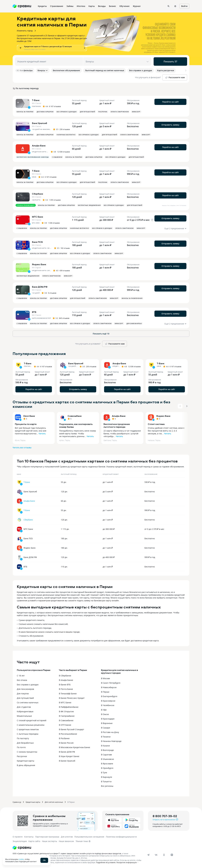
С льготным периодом (28, 734)
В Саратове (106, 755)
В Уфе (104, 710)
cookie (21, 859)
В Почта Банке (66, 689)
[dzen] (172, 855)
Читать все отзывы (22, 448)
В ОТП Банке (65, 725)
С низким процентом (27, 752)
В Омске (105, 714)
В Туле (104, 773)
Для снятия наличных (54, 802)
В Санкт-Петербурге (111, 683)
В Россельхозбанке (68, 734)
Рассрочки (22, 756)
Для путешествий (25, 698)
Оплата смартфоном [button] (120, 112)
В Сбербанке (65, 676)
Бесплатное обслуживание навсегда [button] (33, 157)
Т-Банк (27, 482)
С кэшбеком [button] (57, 157)
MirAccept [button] (136, 112)
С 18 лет (21, 676)
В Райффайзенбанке (69, 707)
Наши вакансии (66, 841)
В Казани (105, 746)
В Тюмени (106, 737)
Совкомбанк (75, 416)
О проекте (18, 837)
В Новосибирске (109, 687)
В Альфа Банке (66, 680)
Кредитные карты (26, 761)
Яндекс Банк (163, 416)
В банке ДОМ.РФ (67, 752)
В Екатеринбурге (109, 696)
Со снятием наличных (28, 702)
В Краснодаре (108, 719)
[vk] (156, 855)
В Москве (105, 678)
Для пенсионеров (25, 689)
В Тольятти (106, 781)
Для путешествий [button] (88, 112)
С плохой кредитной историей (32, 720)
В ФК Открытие (66, 711)
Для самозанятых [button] (134, 323)
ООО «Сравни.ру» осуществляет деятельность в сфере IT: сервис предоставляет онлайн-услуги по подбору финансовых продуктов (67, 853)
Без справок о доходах (28, 685)
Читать (42, 434)
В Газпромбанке (67, 716)
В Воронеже (107, 723)
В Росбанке (64, 738)
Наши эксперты (50, 841)
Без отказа (22, 680)
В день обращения (26, 765)
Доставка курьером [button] (45, 112)
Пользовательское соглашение (89, 837)
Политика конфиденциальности (121, 837)
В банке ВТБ (65, 685)
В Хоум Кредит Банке (69, 756)
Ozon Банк (29, 416)
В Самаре (106, 728)
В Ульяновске (107, 759)
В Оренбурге (107, 768)
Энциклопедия (20, 841)
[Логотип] (22, 848)
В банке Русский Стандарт (72, 729)
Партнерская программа (47, 837)
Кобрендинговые (25, 711)
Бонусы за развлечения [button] (132, 298)
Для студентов (24, 707)
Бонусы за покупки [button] (25, 112)
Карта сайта (34, 841)
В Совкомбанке (66, 720)
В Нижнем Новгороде (111, 741)
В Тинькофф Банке (68, 694)
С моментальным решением (31, 725)
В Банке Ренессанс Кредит (72, 698)
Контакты (29, 837)
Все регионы (107, 786)
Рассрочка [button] (103, 112)
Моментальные (24, 716)
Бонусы (43, 70)
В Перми (105, 692)
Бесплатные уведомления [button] (89, 205)
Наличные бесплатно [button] (66, 135)
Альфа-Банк (119, 416)
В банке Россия (66, 743)
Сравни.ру (17, 802)
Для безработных (25, 743)
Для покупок (23, 694)
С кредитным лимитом (28, 729)
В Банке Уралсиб (67, 761)
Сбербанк (28, 520)
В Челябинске (108, 705)
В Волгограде (107, 750)
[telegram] (148, 855)
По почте (21, 747)
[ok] (164, 855)
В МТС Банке (65, 702)
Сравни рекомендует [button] (26, 205)
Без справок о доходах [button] (67, 112)
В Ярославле (107, 764)
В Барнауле (107, 777)
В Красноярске (108, 701)
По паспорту (23, 738)
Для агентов (67, 837)
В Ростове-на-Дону (110, 732)
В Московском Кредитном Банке (74, 747)
